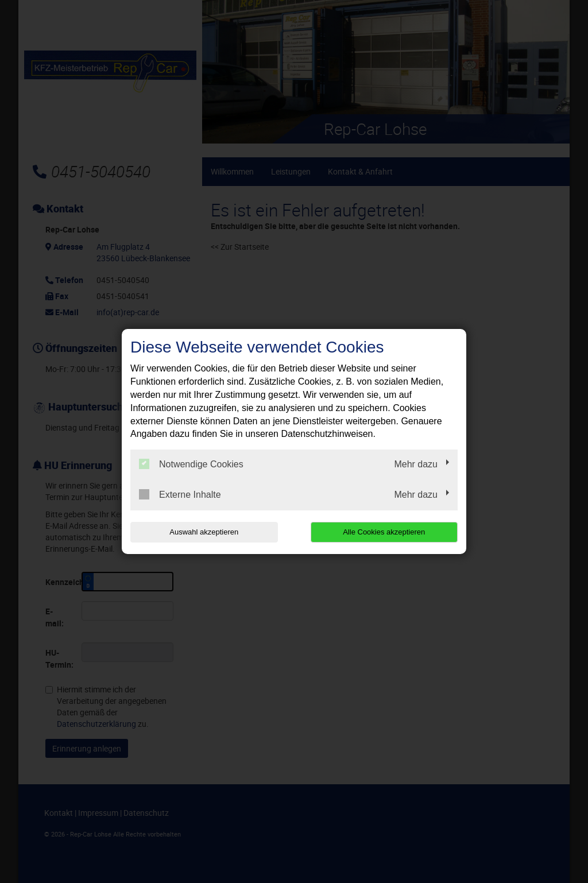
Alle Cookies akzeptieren (384, 532)
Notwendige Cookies (191, 464)
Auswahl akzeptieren (204, 532)
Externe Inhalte (180, 494)
